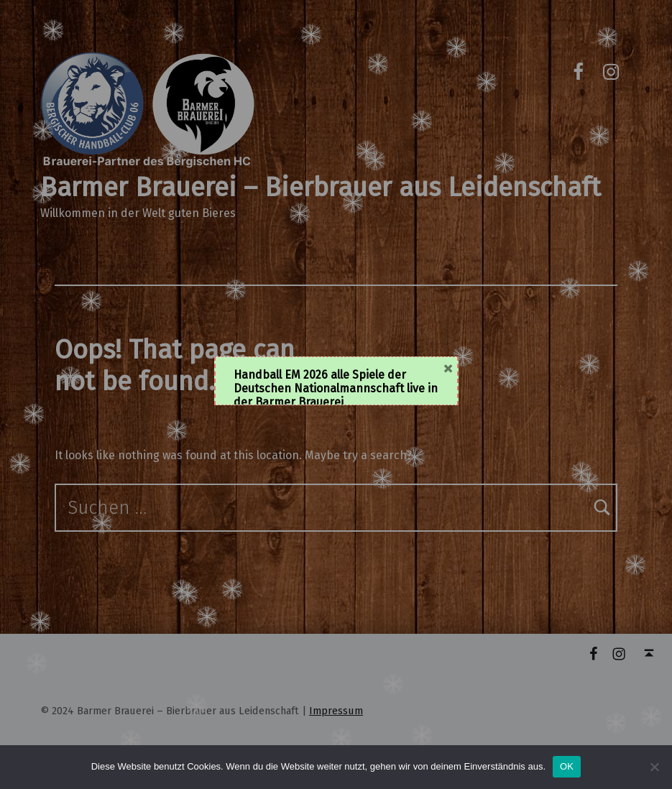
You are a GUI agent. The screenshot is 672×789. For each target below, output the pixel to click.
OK (567, 766)
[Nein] (654, 767)
